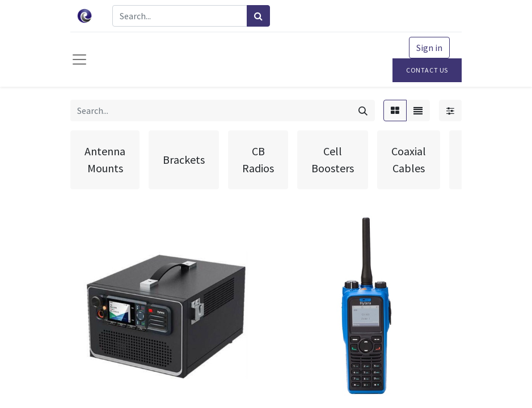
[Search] (258, 16)
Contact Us (427, 70)
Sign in (429, 48)
